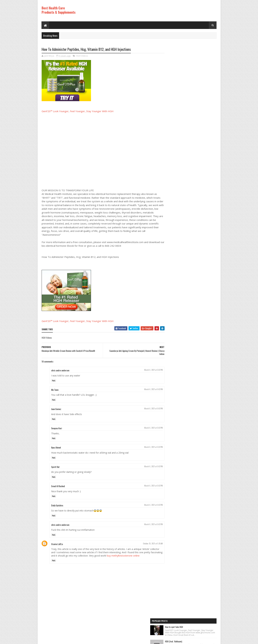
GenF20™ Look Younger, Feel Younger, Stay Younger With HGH (78, 111)
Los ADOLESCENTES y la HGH (190, 88)
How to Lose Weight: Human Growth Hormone (197, 167)
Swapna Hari (57, 428)
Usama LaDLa (57, 544)
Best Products (172, 275)
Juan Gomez (56, 409)
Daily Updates (57, 505)
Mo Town (55, 390)
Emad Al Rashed (58, 486)
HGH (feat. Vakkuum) (187, 72)
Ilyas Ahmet (56, 448)
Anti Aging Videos (174, 269)
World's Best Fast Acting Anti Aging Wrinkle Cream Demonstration (196, 149)
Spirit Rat (55, 467)
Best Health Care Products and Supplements (70, 640)
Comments (203, 243)
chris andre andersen (60, 370)
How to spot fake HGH (188, 55)
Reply (54, 380)
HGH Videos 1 (172, 286)
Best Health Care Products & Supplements (59, 10)
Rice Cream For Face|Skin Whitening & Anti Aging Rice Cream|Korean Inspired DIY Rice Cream (197, 109)
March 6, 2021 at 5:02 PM (147, 370)
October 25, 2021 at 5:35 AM (146, 544)
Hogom (104, 640)
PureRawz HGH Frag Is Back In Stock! (194, 205)
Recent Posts (177, 243)
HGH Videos (82, 56)
